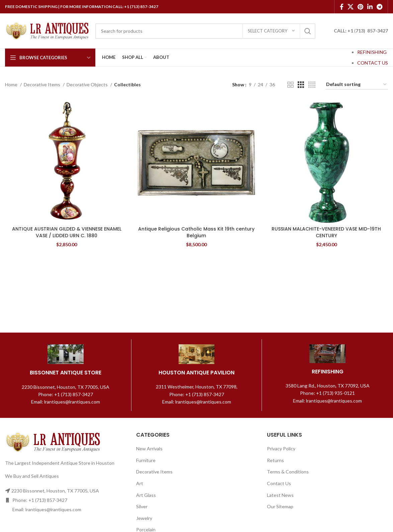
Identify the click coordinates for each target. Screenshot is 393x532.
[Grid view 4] (312, 85)
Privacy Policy (281, 449)
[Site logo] (47, 30)
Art (140, 483)
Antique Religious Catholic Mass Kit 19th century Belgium (196, 232)
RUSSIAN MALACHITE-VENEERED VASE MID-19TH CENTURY (326, 232)
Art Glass (146, 495)
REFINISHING (372, 52)
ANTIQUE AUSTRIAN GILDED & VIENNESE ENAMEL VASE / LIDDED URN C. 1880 (67, 232)
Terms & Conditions (288, 472)
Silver (142, 506)
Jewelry (144, 518)
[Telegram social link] (379, 7)
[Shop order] (357, 85)
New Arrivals (149, 449)
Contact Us (279, 483)
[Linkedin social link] (370, 7)
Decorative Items (42, 84)
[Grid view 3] (301, 85)
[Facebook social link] (342, 7)
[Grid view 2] (290, 85)
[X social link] (351, 7)
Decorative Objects (88, 84)
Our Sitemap (280, 506)
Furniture (146, 460)
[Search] (205, 31)
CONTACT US (373, 63)
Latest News (280, 495)
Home (12, 84)
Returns (275, 460)
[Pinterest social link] (360, 7)
